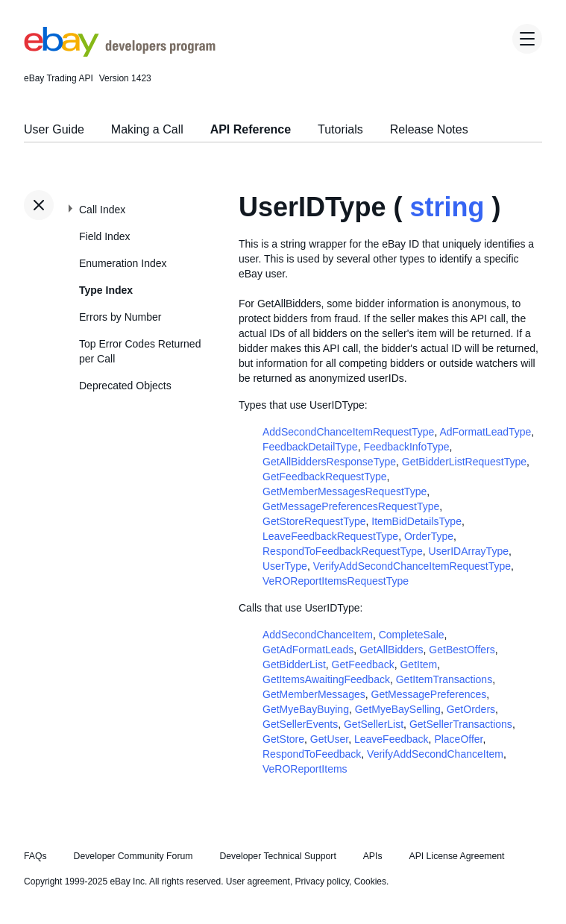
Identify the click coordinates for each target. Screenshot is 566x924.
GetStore (283, 739)
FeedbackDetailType (310, 447)
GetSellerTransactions (461, 724)
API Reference (251, 129)
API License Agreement (456, 856)
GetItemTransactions (444, 679)
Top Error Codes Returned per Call (140, 351)
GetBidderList (294, 664)
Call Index (102, 210)
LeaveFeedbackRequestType (330, 536)
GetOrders (471, 709)
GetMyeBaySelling (398, 709)
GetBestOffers (462, 650)
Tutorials (340, 129)
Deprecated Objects (125, 386)
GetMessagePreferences (429, 694)
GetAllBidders (392, 650)
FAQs (35, 856)
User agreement (258, 881)
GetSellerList (374, 724)
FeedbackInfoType (406, 447)
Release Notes (429, 129)
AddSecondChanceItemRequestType (348, 432)
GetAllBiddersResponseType (329, 462)
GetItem (418, 664)
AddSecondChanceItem (318, 635)
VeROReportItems (305, 769)
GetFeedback (363, 664)
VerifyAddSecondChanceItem (435, 754)
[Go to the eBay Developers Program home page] (120, 53)
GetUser (329, 739)
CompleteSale (412, 635)
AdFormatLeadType (485, 432)
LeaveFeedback (392, 739)
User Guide (54, 129)
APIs (373, 856)
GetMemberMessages (314, 694)
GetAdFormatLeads (308, 650)
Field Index (104, 236)
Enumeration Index (123, 263)
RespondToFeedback (312, 754)
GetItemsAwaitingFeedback (326, 679)
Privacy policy (322, 881)
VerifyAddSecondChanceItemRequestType (412, 566)
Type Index (106, 290)
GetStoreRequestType (314, 521)
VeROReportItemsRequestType (336, 581)
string (447, 207)
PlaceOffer (458, 739)
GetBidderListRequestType (464, 462)
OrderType (429, 536)
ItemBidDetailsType (416, 521)
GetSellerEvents (300, 724)
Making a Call (147, 129)
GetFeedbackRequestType (325, 477)
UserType (285, 566)
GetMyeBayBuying (306, 709)
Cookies (370, 881)
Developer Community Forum (133, 856)
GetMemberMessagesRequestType (345, 491)
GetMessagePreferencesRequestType (351, 506)
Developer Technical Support (277, 856)
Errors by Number (120, 317)
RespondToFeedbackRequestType (343, 551)
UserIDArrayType (469, 551)
